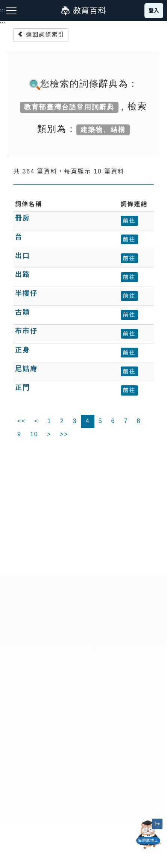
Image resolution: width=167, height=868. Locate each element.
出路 (23, 275)
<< (22, 421)
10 (34, 434)
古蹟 (23, 312)
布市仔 (26, 331)
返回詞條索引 (41, 35)
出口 (23, 256)
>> (64, 434)
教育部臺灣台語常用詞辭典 (69, 107)
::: (3, 23)
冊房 (23, 218)
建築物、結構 (103, 130)
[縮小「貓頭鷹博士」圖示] (157, 824)
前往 (129, 220)
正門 (23, 388)
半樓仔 (26, 293)
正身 (23, 350)
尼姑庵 (26, 369)
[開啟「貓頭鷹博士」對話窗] (148, 835)
